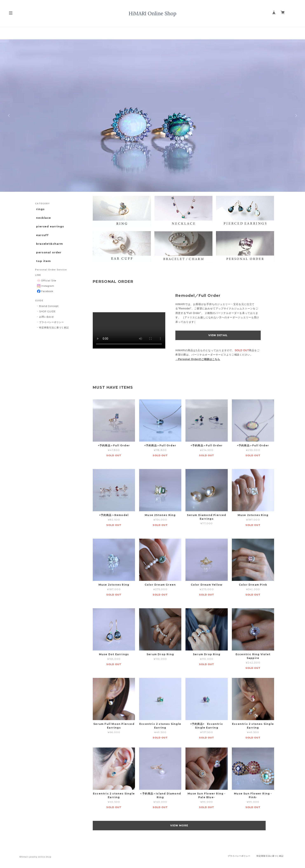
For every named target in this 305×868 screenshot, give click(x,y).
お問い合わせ (47, 323)
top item (43, 267)
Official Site (47, 287)
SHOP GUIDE (47, 318)
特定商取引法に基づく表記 (54, 334)
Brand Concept (49, 313)
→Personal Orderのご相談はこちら (198, 359)
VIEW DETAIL (218, 335)
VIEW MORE (184, 825)
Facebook (45, 298)
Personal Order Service (51, 276)
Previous (9, 116)
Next (296, 116)
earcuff (42, 238)
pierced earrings (50, 228)
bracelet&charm (49, 248)
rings (39, 209)
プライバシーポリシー (52, 329)
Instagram (46, 292)
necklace (43, 219)
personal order (48, 257)
